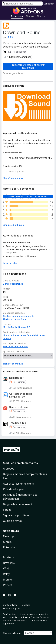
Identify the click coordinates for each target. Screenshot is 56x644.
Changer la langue (12, 633)
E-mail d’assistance (13, 284)
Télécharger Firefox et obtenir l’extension (28, 66)
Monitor (8, 580)
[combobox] (22, 4)
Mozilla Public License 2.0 (17, 327)
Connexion (49, 4)
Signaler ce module (13, 364)
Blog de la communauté (18, 504)
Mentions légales (11, 609)
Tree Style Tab (18, 423)
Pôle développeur (14, 489)
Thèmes (30, 16)
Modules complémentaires (20, 463)
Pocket (7, 585)
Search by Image (19, 407)
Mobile (7, 542)
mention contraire (17, 614)
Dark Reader (16, 378)
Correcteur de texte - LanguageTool (22, 395)
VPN (6, 568)
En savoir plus (10, 263)
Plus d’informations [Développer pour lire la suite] (13, 178)
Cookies (26, 605)
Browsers (9, 563)
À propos (9, 469)
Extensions (17, 16)
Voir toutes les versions (15, 346)
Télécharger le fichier (14, 73)
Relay (6, 574)
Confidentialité (10, 605)
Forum (7, 510)
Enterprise (9, 547)
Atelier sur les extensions (18, 484)
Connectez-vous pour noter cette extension (28, 196)
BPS (10, 37)
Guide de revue (12, 521)
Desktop (8, 536)
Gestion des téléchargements (19, 316)
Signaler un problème (16, 515)
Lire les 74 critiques (13, 225)
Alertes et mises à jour (15, 319)
